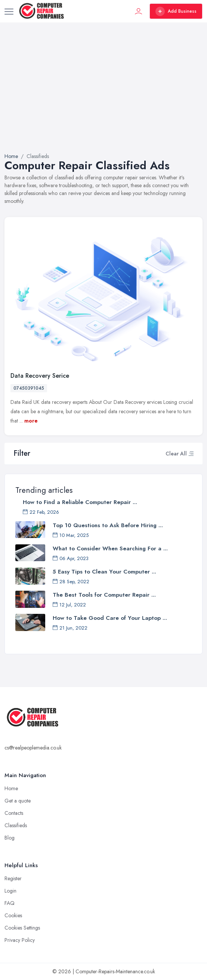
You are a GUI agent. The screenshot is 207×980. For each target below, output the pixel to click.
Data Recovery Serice (40, 376)
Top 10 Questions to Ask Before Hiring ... (108, 525)
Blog (10, 838)
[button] (191, 454)
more (31, 421)
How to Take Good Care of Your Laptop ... (110, 618)
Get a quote (18, 801)
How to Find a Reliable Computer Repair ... (80, 502)
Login (10, 891)
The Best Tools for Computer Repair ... (104, 595)
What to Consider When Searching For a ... (110, 548)
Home (11, 156)
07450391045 (29, 388)
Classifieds (16, 825)
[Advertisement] (103, 96)
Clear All (176, 454)
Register (13, 878)
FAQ (10, 903)
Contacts (14, 813)
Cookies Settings (22, 928)
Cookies (13, 915)
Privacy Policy (20, 940)
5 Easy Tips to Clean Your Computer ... (104, 572)
